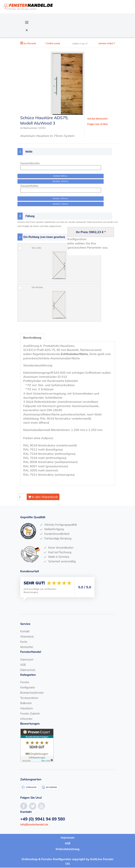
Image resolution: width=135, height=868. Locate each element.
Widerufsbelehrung (67, 850)
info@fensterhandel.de (34, 825)
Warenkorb (27, 637)
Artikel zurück (54, 43)
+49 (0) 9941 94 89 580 (43, 819)
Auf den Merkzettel (97, 119)
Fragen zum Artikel (97, 124)
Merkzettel (27, 647)
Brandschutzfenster (32, 693)
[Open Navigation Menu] (27, 22)
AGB (23, 665)
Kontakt (25, 632)
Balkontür (26, 703)
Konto (24, 642)
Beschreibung (33, 338)
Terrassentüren (29, 698)
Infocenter (26, 719)
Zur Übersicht (30, 43)
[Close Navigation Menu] (27, 30)
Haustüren (27, 709)
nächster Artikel (106, 43)
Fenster (25, 682)
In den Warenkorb (43, 497)
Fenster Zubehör (30, 714)
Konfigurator (28, 688)
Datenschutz (28, 670)
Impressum (27, 660)
